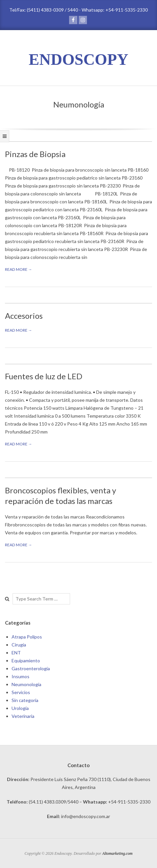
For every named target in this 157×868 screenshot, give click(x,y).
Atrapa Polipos (27, 637)
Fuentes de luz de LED (44, 376)
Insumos (20, 676)
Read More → (19, 269)
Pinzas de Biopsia (35, 154)
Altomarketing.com (117, 853)
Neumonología (26, 684)
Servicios (21, 692)
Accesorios (24, 316)
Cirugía (19, 645)
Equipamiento (26, 661)
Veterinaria (23, 716)
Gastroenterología (31, 668)
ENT (16, 653)
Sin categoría (25, 700)
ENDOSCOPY (78, 59)
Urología (20, 708)
